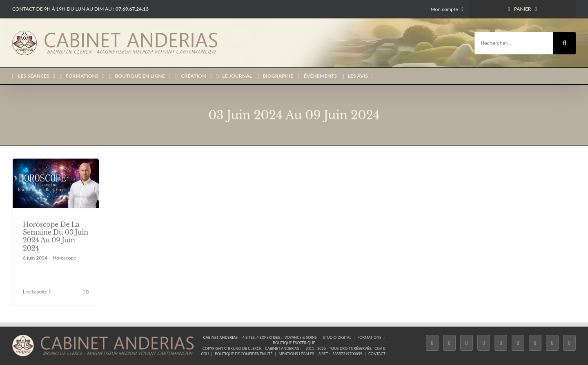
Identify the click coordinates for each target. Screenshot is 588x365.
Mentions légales (296, 354)
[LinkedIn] (535, 343)
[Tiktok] (484, 343)
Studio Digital (337, 337)
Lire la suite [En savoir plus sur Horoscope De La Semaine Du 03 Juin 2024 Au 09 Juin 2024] (35, 292)
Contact (377, 354)
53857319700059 (347, 354)
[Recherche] (565, 43)
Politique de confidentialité (244, 354)
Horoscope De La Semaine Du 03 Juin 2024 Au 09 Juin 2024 (56, 236)
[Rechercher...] (514, 43)
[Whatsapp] (552, 343)
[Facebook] (432, 343)
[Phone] (569, 343)
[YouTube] (518, 343)
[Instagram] (467, 343)
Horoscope (64, 258)
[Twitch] (501, 343)
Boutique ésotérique (294, 343)
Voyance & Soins (301, 337)
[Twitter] (449, 343)
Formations (369, 337)
